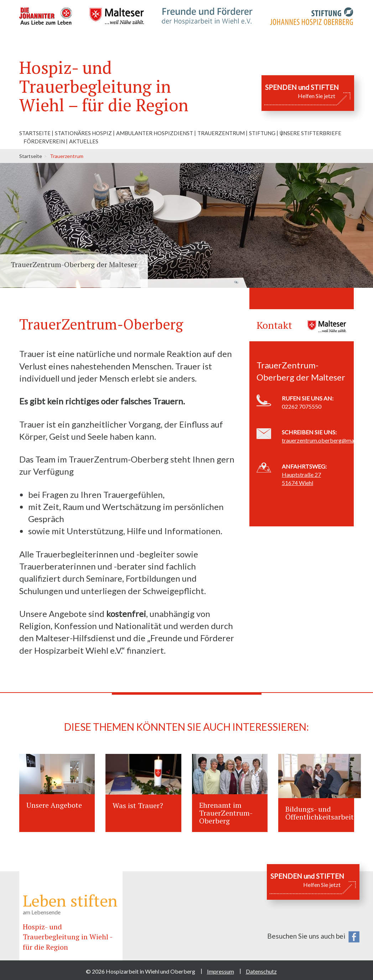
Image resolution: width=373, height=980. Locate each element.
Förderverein (44, 141)
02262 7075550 (302, 406)
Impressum (221, 971)
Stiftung (262, 133)
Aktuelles (84, 141)
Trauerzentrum (221, 133)
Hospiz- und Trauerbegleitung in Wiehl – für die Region (104, 86)
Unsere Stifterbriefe (310, 133)
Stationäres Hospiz (83, 133)
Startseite (35, 133)
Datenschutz (261, 971)
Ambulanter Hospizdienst (155, 133)
